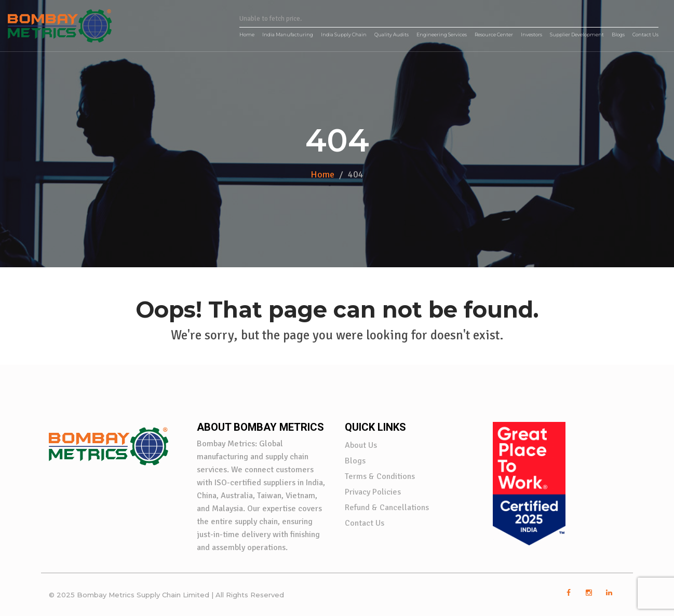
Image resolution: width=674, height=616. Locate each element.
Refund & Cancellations (387, 508)
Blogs (618, 35)
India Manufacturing (288, 35)
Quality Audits (392, 35)
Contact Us (645, 35)
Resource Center (494, 35)
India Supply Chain (344, 35)
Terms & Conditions (380, 476)
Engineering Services (442, 35)
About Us (361, 445)
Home (247, 35)
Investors (531, 35)
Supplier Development (577, 35)
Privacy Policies (373, 492)
